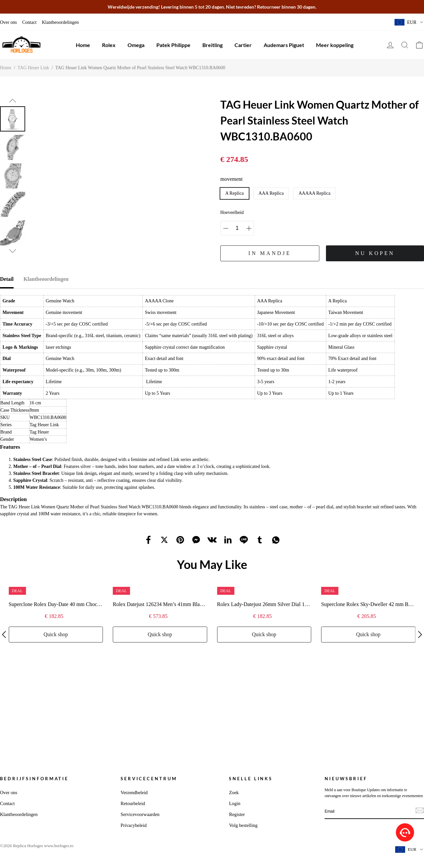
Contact (29, 22)
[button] (13, 101)
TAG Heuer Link (33, 68)
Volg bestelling (243, 825)
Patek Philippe (173, 45)
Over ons (8, 22)
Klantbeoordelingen (60, 22)
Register (237, 814)
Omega (136, 45)
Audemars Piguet (284, 45)
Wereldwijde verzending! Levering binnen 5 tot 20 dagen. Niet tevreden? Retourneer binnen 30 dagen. (212, 7)
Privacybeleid (134, 825)
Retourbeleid (133, 803)
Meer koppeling (335, 45)
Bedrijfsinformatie (34, 779)
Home (83, 45)
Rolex (109, 45)
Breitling (212, 45)
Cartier (243, 45)
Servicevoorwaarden (140, 814)
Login (235, 803)
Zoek (234, 792)
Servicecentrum (149, 779)
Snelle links (251, 779)
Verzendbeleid (134, 792)
